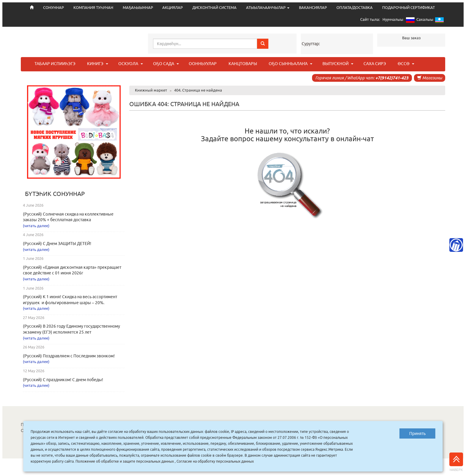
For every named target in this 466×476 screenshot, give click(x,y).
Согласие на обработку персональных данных (215, 461)
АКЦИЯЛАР (173, 8)
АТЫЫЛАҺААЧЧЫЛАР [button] (268, 8)
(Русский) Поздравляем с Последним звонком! (69, 356)
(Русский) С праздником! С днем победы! (63, 380)
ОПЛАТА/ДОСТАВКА (355, 8)
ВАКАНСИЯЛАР (313, 8)
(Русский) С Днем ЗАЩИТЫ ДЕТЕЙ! (57, 244)
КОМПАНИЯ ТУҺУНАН (93, 8)
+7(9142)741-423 (392, 78)
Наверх (456, 462)
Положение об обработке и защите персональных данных (125, 461)
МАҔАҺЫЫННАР (138, 8)
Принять (417, 433)
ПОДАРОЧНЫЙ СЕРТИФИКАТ (408, 8)
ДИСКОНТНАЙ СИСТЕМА (214, 8)
